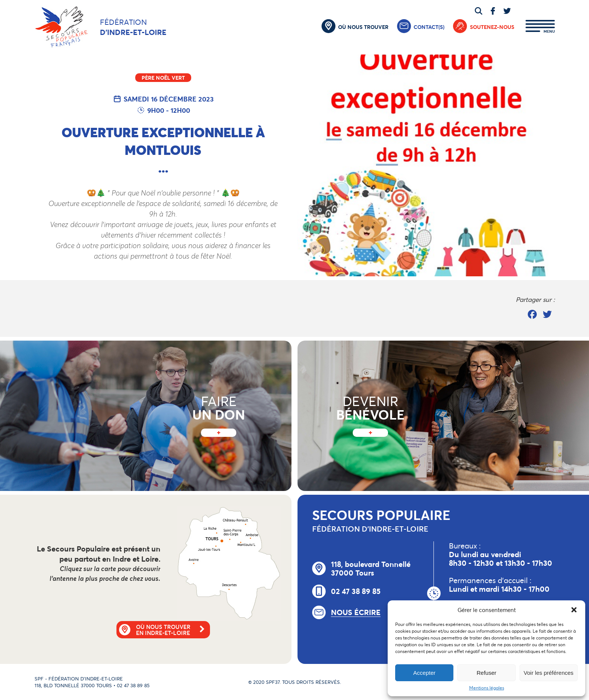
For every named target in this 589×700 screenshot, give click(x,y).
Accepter (424, 673)
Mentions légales (487, 688)
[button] (574, 610)
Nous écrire (356, 612)
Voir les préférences (549, 673)
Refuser (487, 673)
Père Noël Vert (163, 78)
